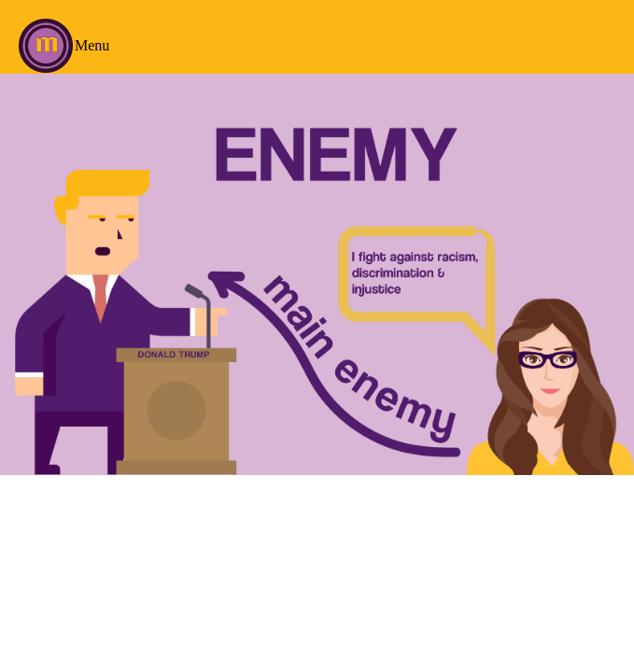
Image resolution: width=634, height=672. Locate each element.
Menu (92, 45)
